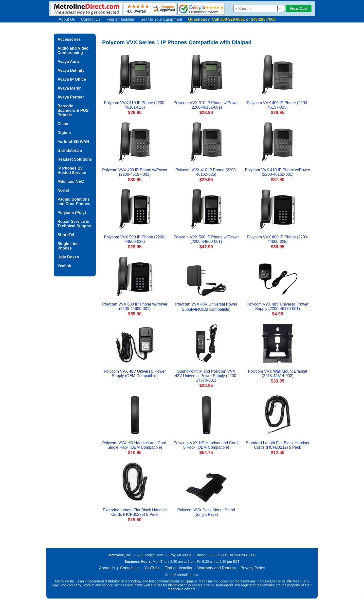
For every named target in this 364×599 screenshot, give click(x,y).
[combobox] (255, 9)
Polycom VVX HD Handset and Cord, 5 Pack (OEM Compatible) (206, 445)
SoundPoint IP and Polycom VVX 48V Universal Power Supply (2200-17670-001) (206, 376)
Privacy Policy (253, 568)
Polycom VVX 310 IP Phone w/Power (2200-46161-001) (206, 105)
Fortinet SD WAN (73, 142)
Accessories (69, 39)
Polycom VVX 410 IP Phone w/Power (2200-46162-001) (278, 172)
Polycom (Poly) (72, 213)
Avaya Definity (71, 70)
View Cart (299, 9)
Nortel (63, 190)
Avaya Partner (71, 97)
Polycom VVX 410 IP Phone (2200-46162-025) (206, 172)
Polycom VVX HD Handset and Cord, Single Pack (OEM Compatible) (135, 445)
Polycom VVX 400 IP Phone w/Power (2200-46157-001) (135, 172)
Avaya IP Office (72, 79)
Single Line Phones (68, 246)
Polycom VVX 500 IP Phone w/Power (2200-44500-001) (206, 239)
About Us (67, 19)
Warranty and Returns (217, 568)
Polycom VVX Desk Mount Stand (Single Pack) (206, 512)
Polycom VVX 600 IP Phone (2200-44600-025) (278, 239)
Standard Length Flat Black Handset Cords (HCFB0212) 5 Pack (278, 445)
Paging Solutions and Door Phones (74, 202)
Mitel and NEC (71, 182)
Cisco (63, 124)
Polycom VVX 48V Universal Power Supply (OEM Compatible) (135, 374)
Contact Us (91, 19)
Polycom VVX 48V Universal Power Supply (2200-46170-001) (278, 306)
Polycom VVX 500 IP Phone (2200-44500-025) (135, 239)
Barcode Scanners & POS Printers (73, 110)
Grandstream (70, 150)
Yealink (64, 266)
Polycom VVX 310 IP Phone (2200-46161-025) (135, 105)
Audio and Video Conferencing (73, 50)
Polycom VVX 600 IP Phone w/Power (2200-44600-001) (135, 306)
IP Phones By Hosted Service (72, 170)
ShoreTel (66, 235)
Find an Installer (121, 19)
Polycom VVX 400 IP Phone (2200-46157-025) (278, 105)
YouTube (152, 568)
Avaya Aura (68, 62)
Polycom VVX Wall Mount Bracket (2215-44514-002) (277, 374)
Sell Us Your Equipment (161, 19)
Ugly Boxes (68, 257)
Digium (64, 133)
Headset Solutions (75, 159)
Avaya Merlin (70, 88)
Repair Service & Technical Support (74, 224)
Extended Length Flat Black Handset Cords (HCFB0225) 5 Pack (135, 512)
